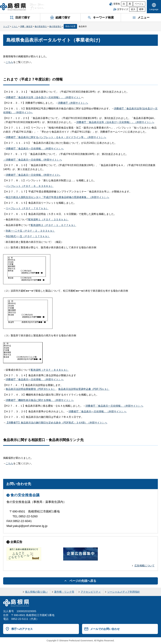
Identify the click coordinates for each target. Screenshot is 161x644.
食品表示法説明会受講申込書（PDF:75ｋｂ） (84, 389)
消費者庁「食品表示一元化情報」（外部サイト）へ (35, 149)
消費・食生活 (26, 26)
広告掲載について (144, 566)
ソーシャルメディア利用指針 (124, 592)
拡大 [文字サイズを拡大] (133, 9)
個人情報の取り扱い (36, 592)
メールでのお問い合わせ (105, 629)
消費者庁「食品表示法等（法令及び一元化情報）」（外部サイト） (43, 97)
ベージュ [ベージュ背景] (139, 4)
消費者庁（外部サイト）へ (73, 103)
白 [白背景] (124, 4)
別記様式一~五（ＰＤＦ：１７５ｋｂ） (28, 236)
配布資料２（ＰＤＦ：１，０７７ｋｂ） (53, 225)
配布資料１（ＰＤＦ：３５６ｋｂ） (48, 220)
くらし (15, 26)
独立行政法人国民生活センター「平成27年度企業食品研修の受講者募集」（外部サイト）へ (57, 197)
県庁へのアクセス (22, 629)
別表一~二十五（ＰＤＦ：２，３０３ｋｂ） (30, 231)
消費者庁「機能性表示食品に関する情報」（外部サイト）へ (40, 400)
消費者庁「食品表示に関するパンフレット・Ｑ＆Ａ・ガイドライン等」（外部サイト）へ (56, 137)
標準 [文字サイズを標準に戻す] (141, 9)
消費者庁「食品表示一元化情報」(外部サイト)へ (33, 175)
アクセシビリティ (91, 592)
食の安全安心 (41, 26)
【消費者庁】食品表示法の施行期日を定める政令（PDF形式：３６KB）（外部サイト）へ (56, 423)
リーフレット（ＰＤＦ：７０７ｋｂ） (27, 208)
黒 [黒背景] (130, 4)
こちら (9, 62)
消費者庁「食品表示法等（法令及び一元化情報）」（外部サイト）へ (115, 122)
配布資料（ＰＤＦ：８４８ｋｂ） (50, 370)
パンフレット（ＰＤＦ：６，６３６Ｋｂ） (30, 186)
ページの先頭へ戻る (83, 581)
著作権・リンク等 (64, 592)
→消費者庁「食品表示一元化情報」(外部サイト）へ (32, 160)
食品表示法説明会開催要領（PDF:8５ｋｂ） (31, 389)
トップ (6, 26)
